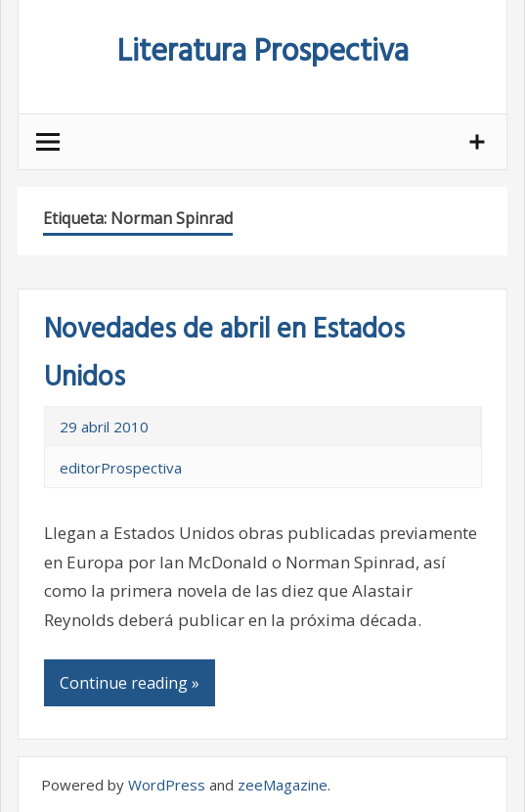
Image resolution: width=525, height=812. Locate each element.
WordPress (167, 785)
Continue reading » (130, 683)
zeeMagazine (283, 785)
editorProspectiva (121, 468)
